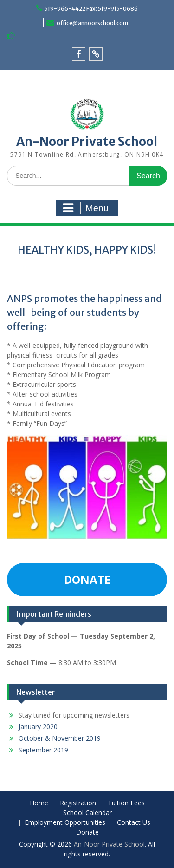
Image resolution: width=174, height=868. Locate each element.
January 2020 (38, 727)
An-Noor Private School (87, 141)
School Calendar (87, 813)
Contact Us (134, 823)
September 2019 (43, 750)
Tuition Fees (126, 803)
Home (39, 803)
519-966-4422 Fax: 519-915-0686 (91, 9)
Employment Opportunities (65, 823)
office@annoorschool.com (92, 23)
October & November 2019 (60, 738)
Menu (86, 208)
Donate (87, 832)
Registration (78, 803)
